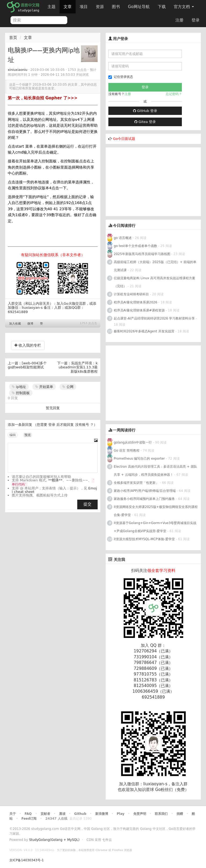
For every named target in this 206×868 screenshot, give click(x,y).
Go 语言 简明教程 (127, 451)
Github (80, 814)
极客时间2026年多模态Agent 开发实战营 (144, 331)
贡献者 (45, 814)
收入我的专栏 (28, 345)
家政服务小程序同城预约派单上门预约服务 (144, 499)
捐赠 (180, 814)
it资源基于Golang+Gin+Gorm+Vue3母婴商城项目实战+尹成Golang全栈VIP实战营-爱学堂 (155, 527)
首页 (13, 38)
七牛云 (107, 840)
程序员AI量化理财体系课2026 (135, 302)
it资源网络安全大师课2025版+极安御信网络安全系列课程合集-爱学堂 (156, 511)
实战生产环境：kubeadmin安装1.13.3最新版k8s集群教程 (78, 367)
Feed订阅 (29, 819)
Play (120, 814)
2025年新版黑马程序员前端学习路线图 (142, 254)
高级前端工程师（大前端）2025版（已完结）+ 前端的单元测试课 (155, 266)
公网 (68, 387)
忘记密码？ (174, 94)
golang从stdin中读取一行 (133, 442)
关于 (13, 814)
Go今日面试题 (124, 139)
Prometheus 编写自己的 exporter (139, 459)
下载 (162, 7)
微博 (30, 324)
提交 (87, 504)
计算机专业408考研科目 (131, 294)
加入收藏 (15, 324)
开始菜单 (44, 387)
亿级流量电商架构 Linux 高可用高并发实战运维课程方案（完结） (154, 282)
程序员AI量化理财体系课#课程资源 (139, 310)
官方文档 (184, 7)
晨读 (62, 814)
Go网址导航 (139, 5)
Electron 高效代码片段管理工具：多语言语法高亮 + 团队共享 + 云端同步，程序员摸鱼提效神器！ (155, 471)
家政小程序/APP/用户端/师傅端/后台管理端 (145, 491)
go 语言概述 (123, 238)
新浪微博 (102, 814)
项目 (84, 7)
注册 (179, 20)
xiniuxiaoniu (18, 70)
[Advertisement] (146, 181)
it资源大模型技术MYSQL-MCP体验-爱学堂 (144, 539)
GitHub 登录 (145, 111)
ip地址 (19, 387)
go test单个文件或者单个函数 (135, 246)
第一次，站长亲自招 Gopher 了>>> (43, 98)
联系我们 (161, 814)
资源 (100, 7)
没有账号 (82, 425)
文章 (68, 7)
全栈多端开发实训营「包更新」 (136, 483)
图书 (116, 7)
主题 (51, 7)
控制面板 (21, 393)
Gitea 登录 (145, 122)
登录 (196, 20)
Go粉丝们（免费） (172, 790)
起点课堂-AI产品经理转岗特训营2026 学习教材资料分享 (154, 318)
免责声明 (140, 814)
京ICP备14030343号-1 (27, 860)
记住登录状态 (121, 77)
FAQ (28, 814)
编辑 (13, 435)
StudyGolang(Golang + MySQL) (54, 840)
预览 (28, 435)
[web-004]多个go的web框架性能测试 (27, 365)
